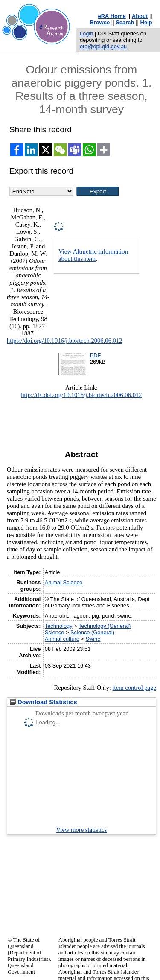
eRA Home (112, 16)
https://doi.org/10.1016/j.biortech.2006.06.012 (65, 341)
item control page (134, 688)
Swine (93, 639)
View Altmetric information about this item (93, 255)
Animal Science (64, 582)
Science (55, 632)
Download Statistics (44, 702)
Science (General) (92, 632)
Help (146, 22)
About (140, 16)
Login (86, 34)
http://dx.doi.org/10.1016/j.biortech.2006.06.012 (81, 395)
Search (125, 22)
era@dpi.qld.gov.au (103, 46)
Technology (59, 626)
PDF (96, 355)
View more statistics (82, 830)
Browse (100, 22)
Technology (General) (105, 626)
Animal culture (62, 639)
